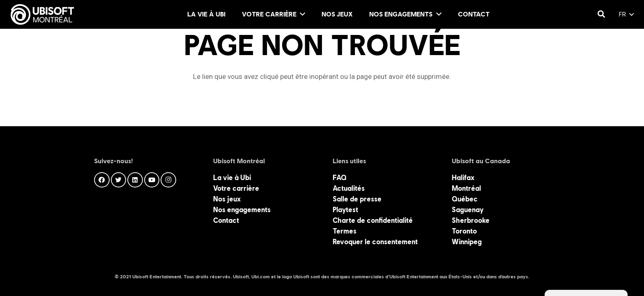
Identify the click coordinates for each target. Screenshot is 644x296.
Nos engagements (242, 210)
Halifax (463, 178)
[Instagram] (168, 180)
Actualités (349, 188)
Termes (345, 231)
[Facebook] (102, 180)
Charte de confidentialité (373, 220)
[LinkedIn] (135, 180)
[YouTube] (152, 180)
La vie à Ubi (232, 178)
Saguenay (468, 210)
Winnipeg (467, 242)
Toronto (464, 231)
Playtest (345, 210)
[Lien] (42, 14)
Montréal (466, 188)
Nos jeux (227, 199)
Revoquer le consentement (375, 242)
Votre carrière (236, 188)
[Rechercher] (601, 14)
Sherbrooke (471, 220)
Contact (226, 220)
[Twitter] (119, 180)
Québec (465, 199)
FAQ (340, 178)
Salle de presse (357, 199)
